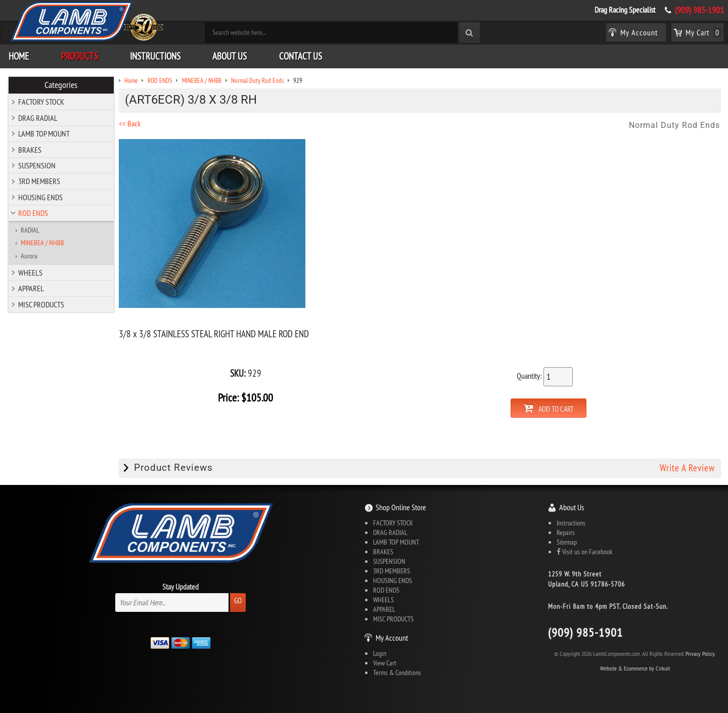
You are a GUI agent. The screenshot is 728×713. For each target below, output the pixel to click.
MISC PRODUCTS (41, 303)
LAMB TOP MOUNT (44, 133)
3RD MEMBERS (39, 181)
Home (19, 55)
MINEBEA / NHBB (42, 242)
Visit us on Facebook (584, 551)
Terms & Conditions (397, 672)
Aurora (29, 255)
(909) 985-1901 (699, 10)
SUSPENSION (37, 165)
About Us (230, 55)
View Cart (385, 662)
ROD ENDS (33, 212)
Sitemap (567, 542)
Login (380, 653)
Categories (61, 84)
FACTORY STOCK (41, 101)
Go (238, 600)
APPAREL (31, 288)
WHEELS (30, 272)
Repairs (566, 532)
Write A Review (687, 467)
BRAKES (30, 149)
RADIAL (30, 229)
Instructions (155, 55)
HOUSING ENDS (40, 196)
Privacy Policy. (700, 653)
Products (80, 55)
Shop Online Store (401, 507)
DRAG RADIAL (38, 117)
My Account (392, 637)
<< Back (133, 123)
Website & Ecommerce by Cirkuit (635, 667)
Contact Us (301, 55)
